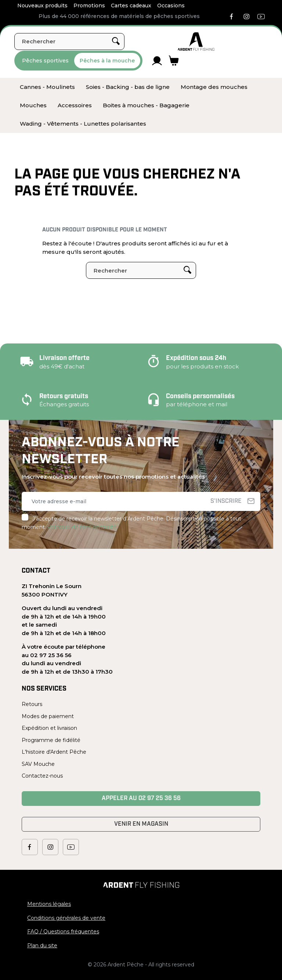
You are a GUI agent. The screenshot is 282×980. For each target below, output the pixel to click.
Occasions (171, 6)
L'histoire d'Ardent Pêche (54, 752)
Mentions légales (49, 904)
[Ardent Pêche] (196, 42)
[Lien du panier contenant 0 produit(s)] (174, 61)
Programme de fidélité (51, 740)
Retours (32, 704)
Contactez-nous (42, 776)
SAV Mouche (38, 764)
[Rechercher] (69, 42)
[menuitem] (47, 87)
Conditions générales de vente (66, 918)
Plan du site (42, 945)
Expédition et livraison (49, 728)
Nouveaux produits (42, 6)
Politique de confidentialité (82, 527)
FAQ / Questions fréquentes (63, 932)
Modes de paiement (48, 716)
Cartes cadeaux (131, 6)
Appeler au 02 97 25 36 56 (141, 799)
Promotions (89, 6)
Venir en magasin (141, 824)
